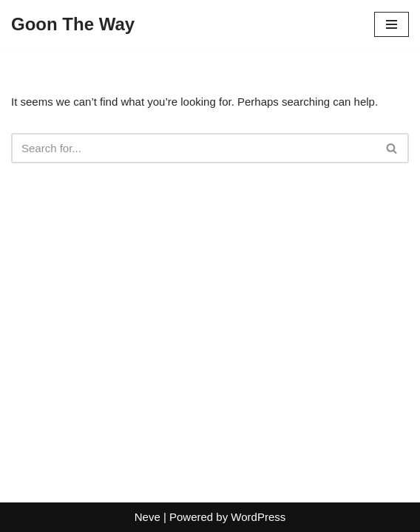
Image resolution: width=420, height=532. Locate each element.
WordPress (258, 517)
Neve (148, 517)
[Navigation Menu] (392, 24)
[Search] (193, 148)
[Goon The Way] (73, 24)
